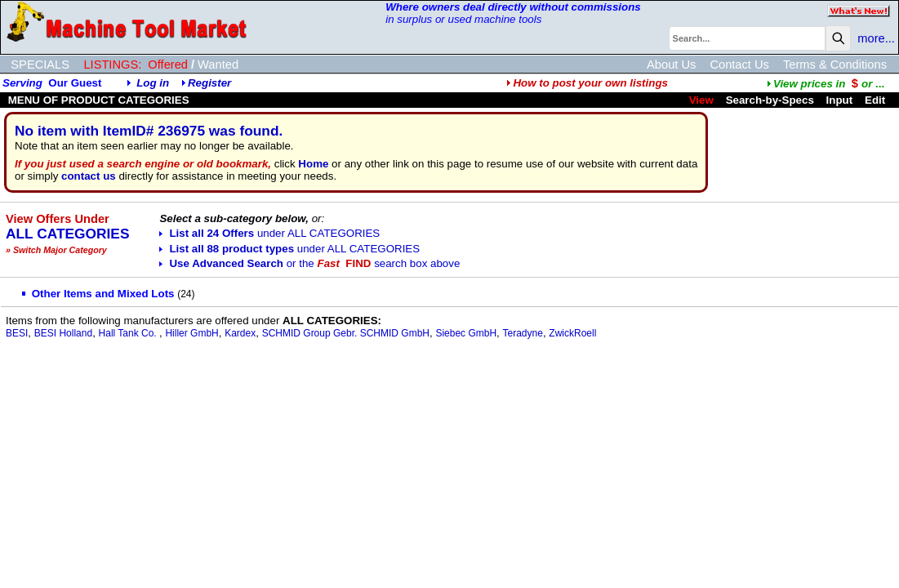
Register (209, 83)
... (826, 84)
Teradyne (523, 333)
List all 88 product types (289, 249)
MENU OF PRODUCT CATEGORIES (97, 100)
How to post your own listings (587, 83)
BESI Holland (63, 333)
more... (876, 38)
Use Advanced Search (309, 263)
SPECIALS (40, 65)
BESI (17, 333)
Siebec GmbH (466, 333)
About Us (671, 65)
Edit (877, 100)
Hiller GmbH (191, 333)
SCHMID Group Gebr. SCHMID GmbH (346, 333)
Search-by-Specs (770, 100)
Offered (168, 65)
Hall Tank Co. (129, 333)
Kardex (240, 333)
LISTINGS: (112, 65)
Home (313, 164)
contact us (89, 176)
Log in (153, 83)
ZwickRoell (572, 333)
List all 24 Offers (269, 233)
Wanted (218, 65)
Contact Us (739, 65)
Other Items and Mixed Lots (98, 294)
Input (840, 100)
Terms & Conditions (835, 65)
